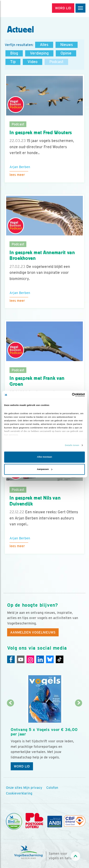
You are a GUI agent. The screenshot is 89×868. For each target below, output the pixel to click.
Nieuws (67, 45)
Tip (13, 62)
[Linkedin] (40, 659)
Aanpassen (45, 469)
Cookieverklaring (19, 793)
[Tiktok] (60, 659)
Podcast (56, 62)
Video (33, 62)
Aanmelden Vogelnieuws (33, 632)
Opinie (66, 53)
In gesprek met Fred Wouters (41, 133)
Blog (14, 53)
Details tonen (72, 445)
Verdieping (39, 53)
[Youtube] (21, 659)
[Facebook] (11, 659)
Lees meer (17, 175)
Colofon (52, 788)
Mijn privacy (33, 788)
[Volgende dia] (79, 738)
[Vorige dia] (10, 738)
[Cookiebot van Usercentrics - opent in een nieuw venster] (64, 395)
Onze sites (14, 788)
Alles (44, 45)
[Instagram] (30, 659)
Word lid (22, 766)
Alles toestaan (44, 457)
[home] (24, 9)
